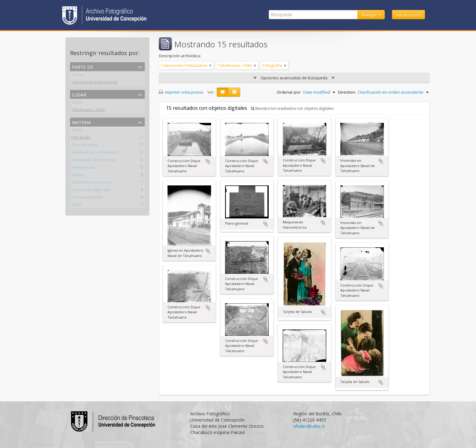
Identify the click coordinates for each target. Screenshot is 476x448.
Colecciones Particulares (94, 83)
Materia (81, 122)
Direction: (347, 92)
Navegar (370, 15)
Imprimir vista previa (181, 92)
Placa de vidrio (85, 146)
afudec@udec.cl (309, 426)
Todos (77, 76)
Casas (77, 206)
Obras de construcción (92, 183)
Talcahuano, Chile (88, 111)
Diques (78, 176)
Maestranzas (83, 168)
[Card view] (223, 92)
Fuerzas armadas (87, 198)
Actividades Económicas (93, 161)
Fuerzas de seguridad (91, 191)
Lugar (79, 94)
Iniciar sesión (408, 15)
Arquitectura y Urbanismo (95, 153)
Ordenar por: (289, 92)
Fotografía (81, 138)
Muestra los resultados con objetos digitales (292, 108)
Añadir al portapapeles (208, 161)
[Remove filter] (210, 65)
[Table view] (234, 92)
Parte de (82, 66)
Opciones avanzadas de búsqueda (294, 78)
